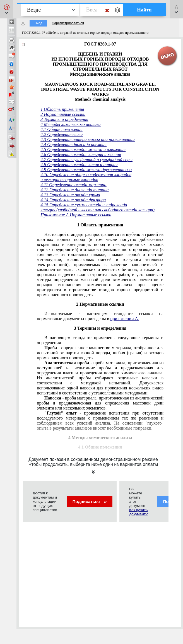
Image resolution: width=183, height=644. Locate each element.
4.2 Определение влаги (62, 134)
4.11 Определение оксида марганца (73, 185)
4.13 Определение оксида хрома (70, 195)
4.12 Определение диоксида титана (74, 190)
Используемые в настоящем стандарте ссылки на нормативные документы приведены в (100, 316)
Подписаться (90, 501)
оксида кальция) (139, 210)
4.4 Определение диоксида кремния (74, 144)
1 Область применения (62, 109)
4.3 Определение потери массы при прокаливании (88, 139)
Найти (144, 10)
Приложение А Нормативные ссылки (76, 215)
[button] (7, 9)
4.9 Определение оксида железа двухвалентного (86, 170)
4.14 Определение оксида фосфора (73, 200)
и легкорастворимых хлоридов (69, 180)
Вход (38, 23)
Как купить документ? (138, 512)
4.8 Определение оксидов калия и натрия (79, 165)
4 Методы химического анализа (70, 124)
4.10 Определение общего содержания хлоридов (86, 175)
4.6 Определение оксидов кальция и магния (81, 155)
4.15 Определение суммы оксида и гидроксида (84, 205)
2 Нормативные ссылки (63, 114)
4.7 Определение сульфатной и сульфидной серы (86, 160)
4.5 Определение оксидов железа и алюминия (83, 149)
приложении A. (125, 319)
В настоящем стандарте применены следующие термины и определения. (100, 340)
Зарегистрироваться (68, 23)
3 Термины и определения (64, 119)
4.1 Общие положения (61, 129)
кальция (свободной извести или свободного (82, 210)
